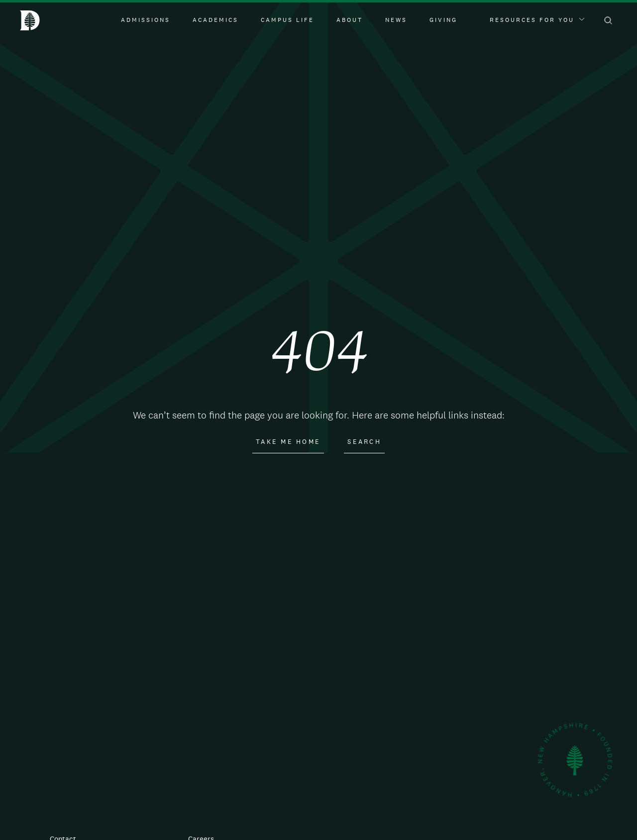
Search (364, 442)
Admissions (146, 20)
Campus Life (287, 20)
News (396, 20)
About (350, 20)
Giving (443, 20)
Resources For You (537, 20)
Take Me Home (288, 442)
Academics (215, 20)
